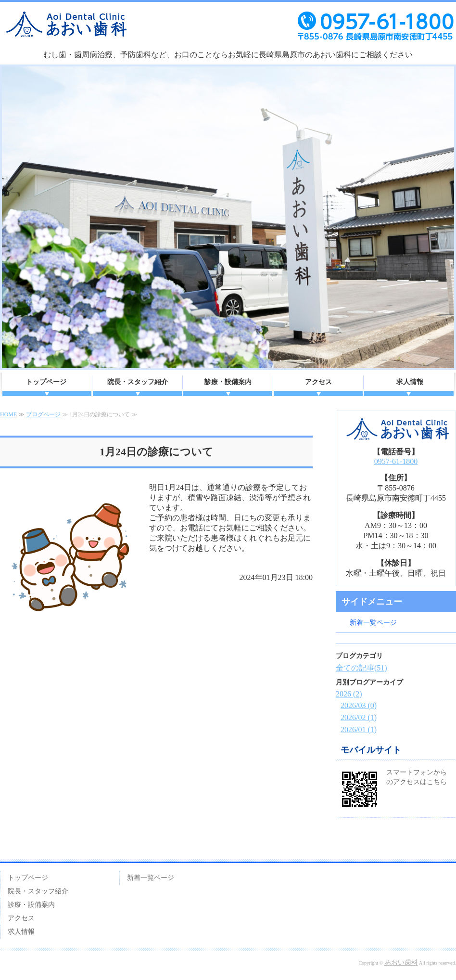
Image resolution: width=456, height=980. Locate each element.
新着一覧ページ (373, 623)
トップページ (46, 382)
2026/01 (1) (359, 729)
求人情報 (410, 382)
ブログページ (43, 414)
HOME (8, 414)
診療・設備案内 (228, 382)
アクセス (318, 382)
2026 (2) (349, 694)
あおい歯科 (401, 962)
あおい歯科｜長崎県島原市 (228, 31)
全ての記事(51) (361, 668)
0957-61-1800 (396, 461)
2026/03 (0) (359, 705)
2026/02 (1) (359, 717)
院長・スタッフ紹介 (138, 382)
